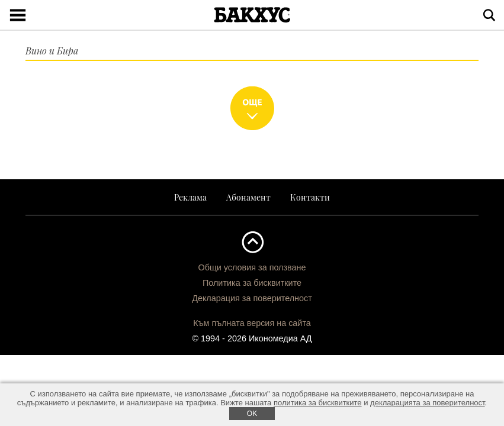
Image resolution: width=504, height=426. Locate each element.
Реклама (190, 197)
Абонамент (248, 197)
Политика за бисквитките (252, 283)
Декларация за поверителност (252, 298)
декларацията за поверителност (428, 403)
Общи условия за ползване (252, 267)
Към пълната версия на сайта (252, 323)
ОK (252, 414)
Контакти (310, 197)
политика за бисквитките (318, 403)
